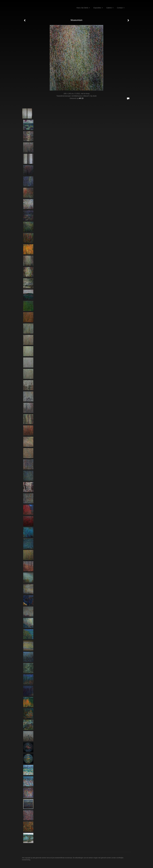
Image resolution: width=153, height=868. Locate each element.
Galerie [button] (110, 8)
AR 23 (81, 98)
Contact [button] (121, 8)
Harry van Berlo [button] (83, 8)
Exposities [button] (98, 8)
